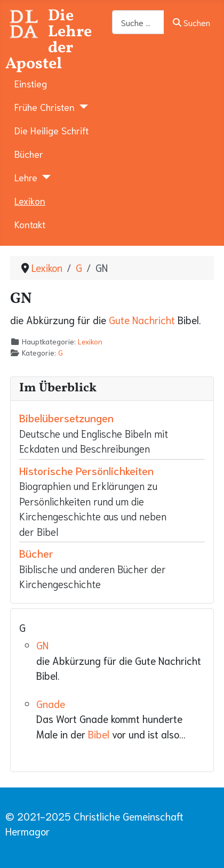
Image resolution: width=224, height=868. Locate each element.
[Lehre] (44, 177)
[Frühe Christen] (81, 107)
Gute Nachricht (142, 320)
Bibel (99, 734)
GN (42, 645)
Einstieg (31, 83)
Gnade (51, 704)
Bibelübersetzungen (66, 417)
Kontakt (30, 224)
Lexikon (30, 200)
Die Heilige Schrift (51, 130)
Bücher (29, 154)
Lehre (26, 177)
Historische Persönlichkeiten (86, 470)
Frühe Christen (45, 107)
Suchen (191, 22)
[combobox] (138, 22)
